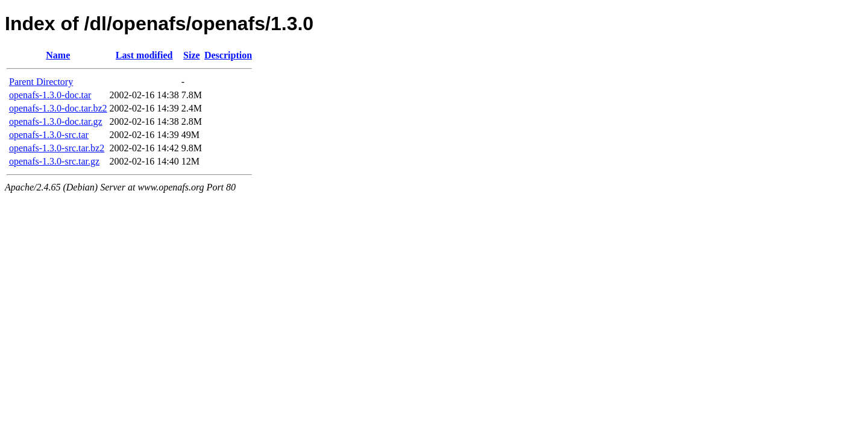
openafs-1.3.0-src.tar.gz (54, 161)
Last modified (144, 55)
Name (58, 55)
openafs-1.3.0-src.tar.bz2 (57, 148)
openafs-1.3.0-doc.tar (50, 95)
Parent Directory (41, 82)
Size (192, 55)
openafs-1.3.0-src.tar (49, 135)
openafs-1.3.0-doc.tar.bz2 (58, 108)
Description (228, 55)
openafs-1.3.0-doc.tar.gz (56, 121)
